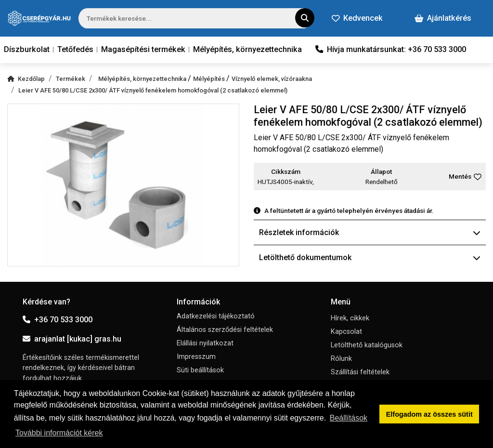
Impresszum (196, 357)
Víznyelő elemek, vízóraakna (272, 79)
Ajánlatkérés (443, 18)
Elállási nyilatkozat (205, 343)
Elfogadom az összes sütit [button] (429, 414)
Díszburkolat (27, 49)
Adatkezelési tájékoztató (216, 316)
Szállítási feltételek (360, 372)
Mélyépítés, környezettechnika (247, 49)
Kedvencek (357, 18)
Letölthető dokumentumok (370, 257)
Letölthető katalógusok (367, 345)
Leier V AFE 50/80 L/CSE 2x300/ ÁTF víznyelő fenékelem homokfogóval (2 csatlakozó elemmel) (153, 90)
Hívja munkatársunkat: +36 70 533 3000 (391, 49)
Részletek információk (370, 232)
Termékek (71, 79)
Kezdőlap (26, 79)
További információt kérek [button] (59, 433)
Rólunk (341, 359)
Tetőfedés (75, 49)
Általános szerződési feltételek (225, 330)
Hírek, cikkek (350, 318)
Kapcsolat (346, 332)
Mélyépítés (210, 79)
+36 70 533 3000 (58, 320)
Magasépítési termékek (143, 49)
